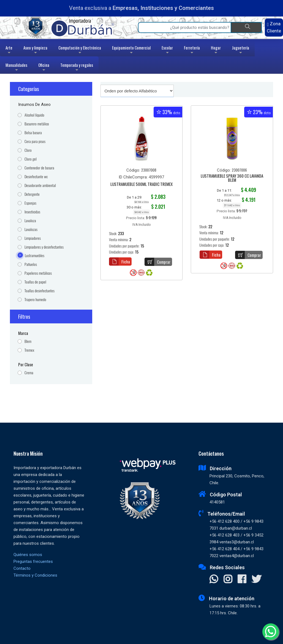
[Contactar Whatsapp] (214, 580)
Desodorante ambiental (40, 185)
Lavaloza (30, 221)
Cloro (28, 150)
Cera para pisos (35, 141)
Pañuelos (31, 264)
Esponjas (30, 203)
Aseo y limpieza (35, 50)
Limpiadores (33, 238)
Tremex (29, 350)
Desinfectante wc (36, 177)
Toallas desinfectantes (40, 291)
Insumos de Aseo (34, 104)
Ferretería (192, 50)
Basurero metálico (37, 124)
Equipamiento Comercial (131, 50)
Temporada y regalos (77, 68)
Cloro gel (31, 159)
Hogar (216, 50)
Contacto (22, 568)
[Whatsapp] (271, 632)
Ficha (119, 262)
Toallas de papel (35, 282)
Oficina (44, 68)
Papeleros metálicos (38, 273)
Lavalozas (31, 229)
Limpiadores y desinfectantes (44, 247)
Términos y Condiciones (35, 575)
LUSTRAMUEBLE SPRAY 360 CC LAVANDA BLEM (232, 178)
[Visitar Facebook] (242, 580)
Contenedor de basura (39, 168)
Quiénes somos (28, 555)
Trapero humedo (35, 300)
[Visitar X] (256, 580)
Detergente (32, 194)
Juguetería (240, 50)
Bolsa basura (33, 133)
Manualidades (16, 68)
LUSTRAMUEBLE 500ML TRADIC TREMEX (141, 185)
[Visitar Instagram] (228, 580)
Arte (9, 50)
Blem (28, 341)
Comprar (157, 262)
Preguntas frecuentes (33, 562)
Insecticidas (32, 212)
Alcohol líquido (34, 115)
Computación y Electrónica (80, 50)
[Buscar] (246, 27)
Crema (29, 373)
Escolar (167, 50)
